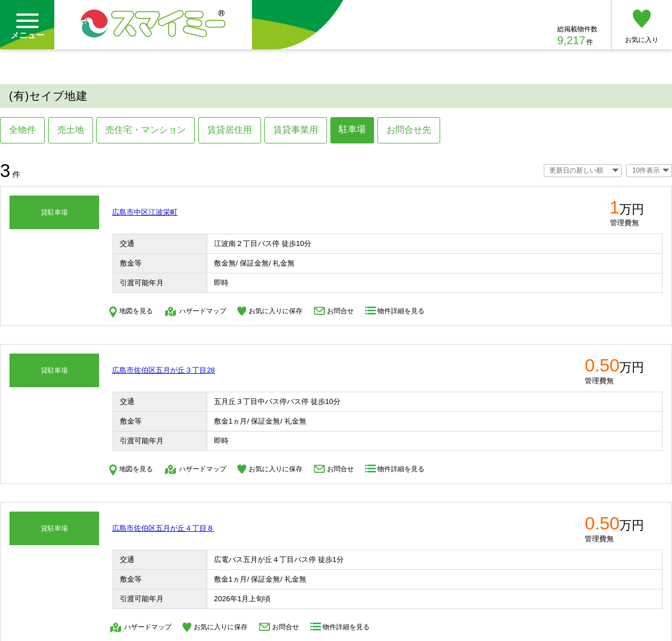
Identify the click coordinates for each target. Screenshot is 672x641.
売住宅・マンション (146, 130)
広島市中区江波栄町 (145, 212)
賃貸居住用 (230, 130)
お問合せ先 (409, 130)
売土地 (71, 130)
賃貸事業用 (296, 130)
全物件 (22, 130)
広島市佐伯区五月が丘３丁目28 (163, 370)
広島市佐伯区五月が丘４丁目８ (163, 528)
